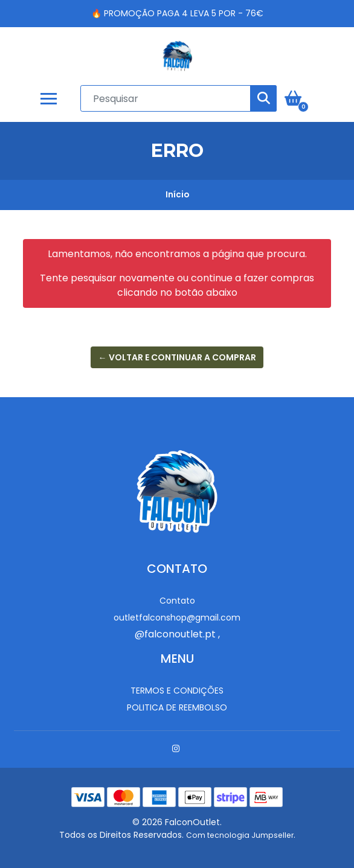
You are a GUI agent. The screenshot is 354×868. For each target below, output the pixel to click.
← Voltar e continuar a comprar (177, 357)
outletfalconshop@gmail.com (177, 617)
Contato (177, 601)
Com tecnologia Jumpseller (240, 835)
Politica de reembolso (177, 707)
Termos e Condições (177, 691)
